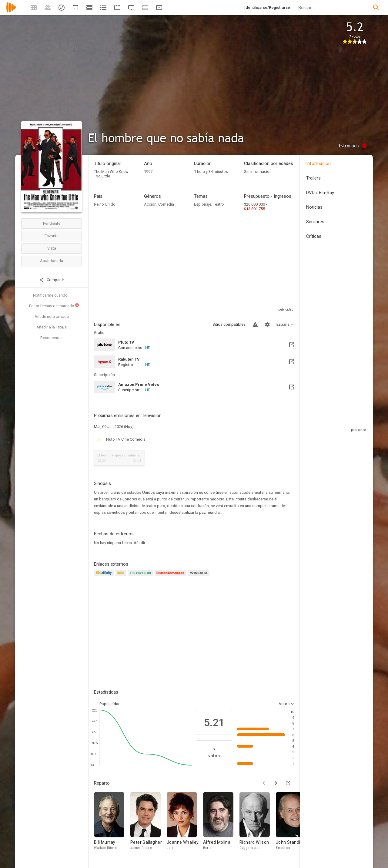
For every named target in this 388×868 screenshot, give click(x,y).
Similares (315, 222)
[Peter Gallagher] (149, 824)
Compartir (52, 280)
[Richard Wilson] (258, 824)
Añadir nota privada (52, 316)
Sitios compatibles (229, 324)
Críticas (314, 236)
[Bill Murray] (112, 824)
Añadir (139, 543)
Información (318, 163)
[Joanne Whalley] (185, 824)
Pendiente (52, 223)
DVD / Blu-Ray (320, 193)
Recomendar (52, 338)
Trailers (313, 178)
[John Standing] (294, 824)
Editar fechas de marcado (54, 305)
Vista (52, 248)
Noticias (314, 207)
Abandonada (52, 261)
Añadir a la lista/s (52, 327)
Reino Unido (105, 204)
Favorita (52, 236)
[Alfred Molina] (221, 824)
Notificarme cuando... (52, 295)
